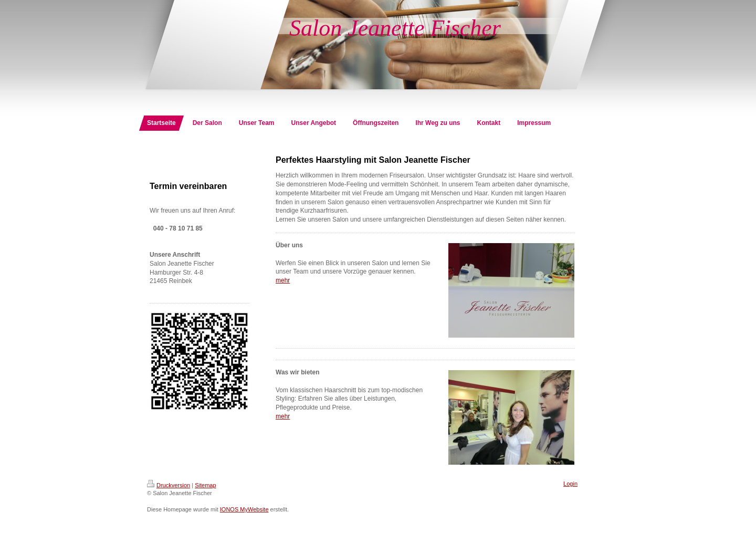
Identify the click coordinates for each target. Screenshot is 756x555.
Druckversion (169, 485)
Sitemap (205, 485)
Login (570, 484)
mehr (283, 280)
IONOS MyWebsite (244, 509)
